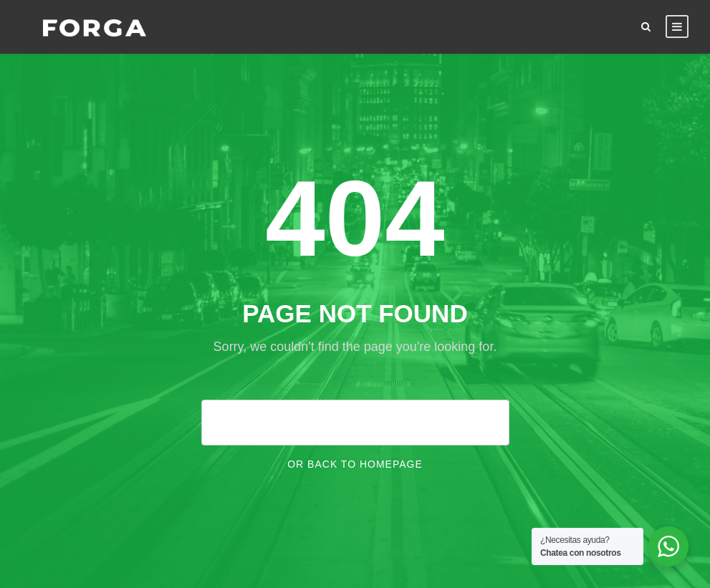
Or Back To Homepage (355, 464)
